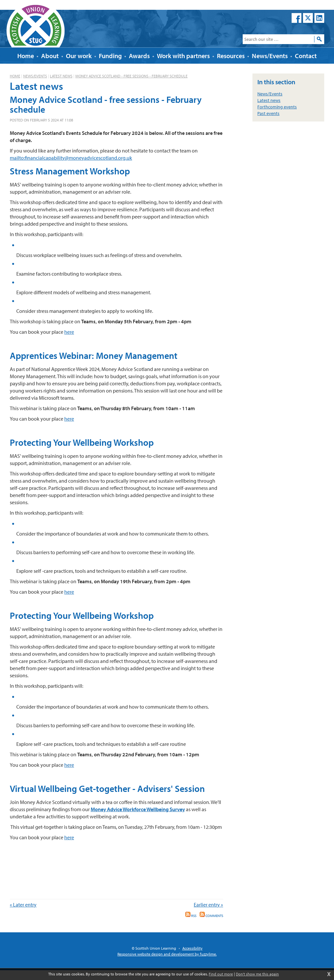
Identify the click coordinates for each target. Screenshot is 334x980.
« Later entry (23, 905)
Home (15, 76)
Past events (268, 113)
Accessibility (192, 948)
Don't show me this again (257, 974)
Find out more (221, 974)
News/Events (35, 76)
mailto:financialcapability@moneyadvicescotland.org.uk (71, 158)
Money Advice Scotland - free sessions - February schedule (131, 76)
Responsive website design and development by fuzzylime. (167, 954)
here (69, 332)
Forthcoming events (277, 107)
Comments (211, 916)
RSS (191, 916)
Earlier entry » (208, 905)
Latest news (61, 76)
